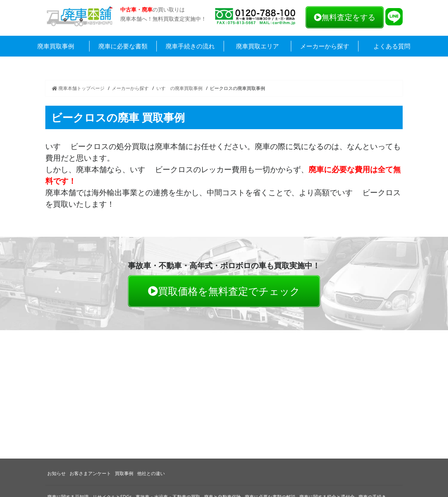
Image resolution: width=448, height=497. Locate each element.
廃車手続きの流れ (190, 46)
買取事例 (124, 473)
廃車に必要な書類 (123, 46)
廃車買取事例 (56, 46)
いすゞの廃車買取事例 (179, 88)
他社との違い (151, 473)
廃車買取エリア (257, 46)
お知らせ (56, 473)
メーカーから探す (325, 46)
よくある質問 (392, 46)
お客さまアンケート (90, 473)
